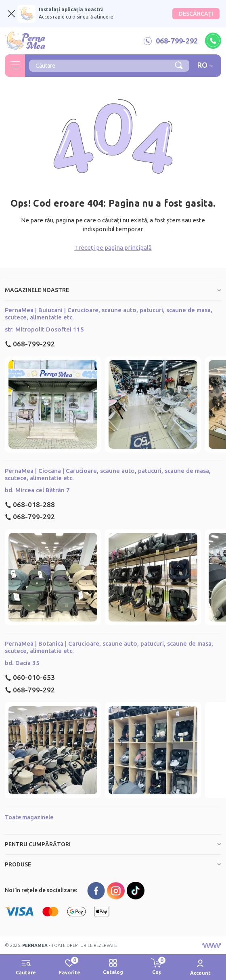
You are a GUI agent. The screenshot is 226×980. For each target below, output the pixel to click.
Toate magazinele (29, 817)
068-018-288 (30, 505)
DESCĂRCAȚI (196, 14)
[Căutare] (179, 65)
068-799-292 (30, 344)
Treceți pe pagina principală (113, 248)
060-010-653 (30, 677)
